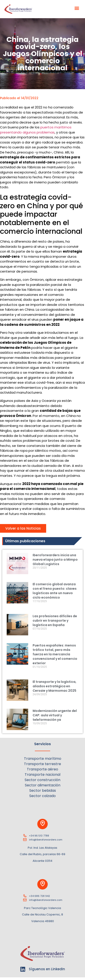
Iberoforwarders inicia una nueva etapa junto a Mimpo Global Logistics (55, 560)
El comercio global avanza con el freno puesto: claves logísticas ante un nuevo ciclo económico (55, 591)
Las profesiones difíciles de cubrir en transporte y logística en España (55, 621)
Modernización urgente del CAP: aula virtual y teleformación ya (55, 715)
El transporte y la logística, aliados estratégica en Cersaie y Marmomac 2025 (54, 686)
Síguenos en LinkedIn (47, 969)
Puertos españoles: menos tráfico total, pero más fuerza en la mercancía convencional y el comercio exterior (55, 654)
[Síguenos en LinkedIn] (23, 969)
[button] (77, 8)
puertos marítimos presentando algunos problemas (36, 130)
